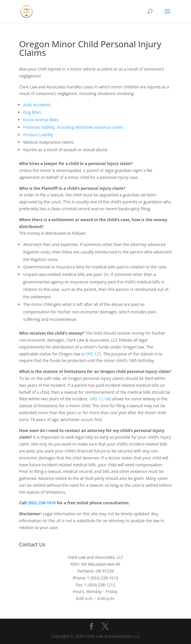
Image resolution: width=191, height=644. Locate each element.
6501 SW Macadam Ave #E (95, 564)
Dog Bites (32, 112)
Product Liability (38, 135)
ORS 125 (93, 354)
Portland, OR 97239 (95, 571)
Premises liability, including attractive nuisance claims (73, 127)
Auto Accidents (37, 105)
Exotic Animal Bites (41, 120)
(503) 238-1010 (42, 503)
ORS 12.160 (100, 399)
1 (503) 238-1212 (100, 585)
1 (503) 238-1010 (103, 578)
